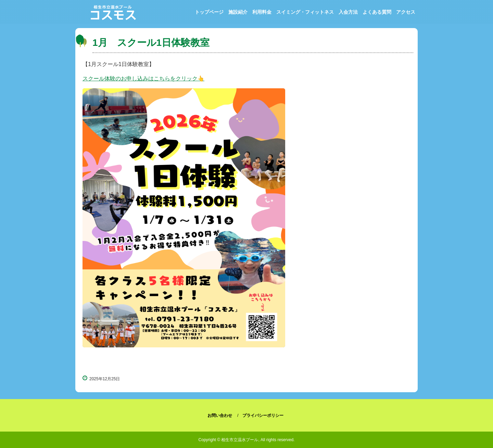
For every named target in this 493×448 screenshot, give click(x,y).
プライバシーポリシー (263, 415)
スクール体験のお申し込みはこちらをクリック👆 (143, 79)
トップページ (209, 12)
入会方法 (348, 12)
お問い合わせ (220, 415)
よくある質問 (377, 12)
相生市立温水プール (114, 14)
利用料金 (262, 12)
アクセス (406, 12)
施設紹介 (238, 12)
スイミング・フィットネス (305, 12)
